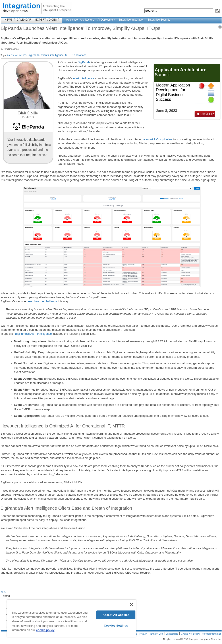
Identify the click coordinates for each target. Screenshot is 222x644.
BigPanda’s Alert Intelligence (34, 334)
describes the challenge (42, 301)
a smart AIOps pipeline (157, 139)
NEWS (9, 20)
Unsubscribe (172, 634)
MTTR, (69, 55)
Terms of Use (156, 634)
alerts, (11, 55)
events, (45, 55)
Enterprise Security (159, 20)
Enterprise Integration (131, 20)
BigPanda (84, 62)
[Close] (131, 604)
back (3, 592)
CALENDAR (24, 20)
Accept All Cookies (116, 615)
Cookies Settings (116, 626)
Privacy (143, 634)
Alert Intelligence (84, 78)
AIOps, (23, 55)
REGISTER (205, 114)
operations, (80, 55)
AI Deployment (106, 20)
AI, (17, 55)
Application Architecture (80, 20)
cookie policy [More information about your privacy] (45, 630)
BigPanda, (34, 55)
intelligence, (57, 55)
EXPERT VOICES (46, 20)
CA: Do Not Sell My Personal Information (201, 634)
